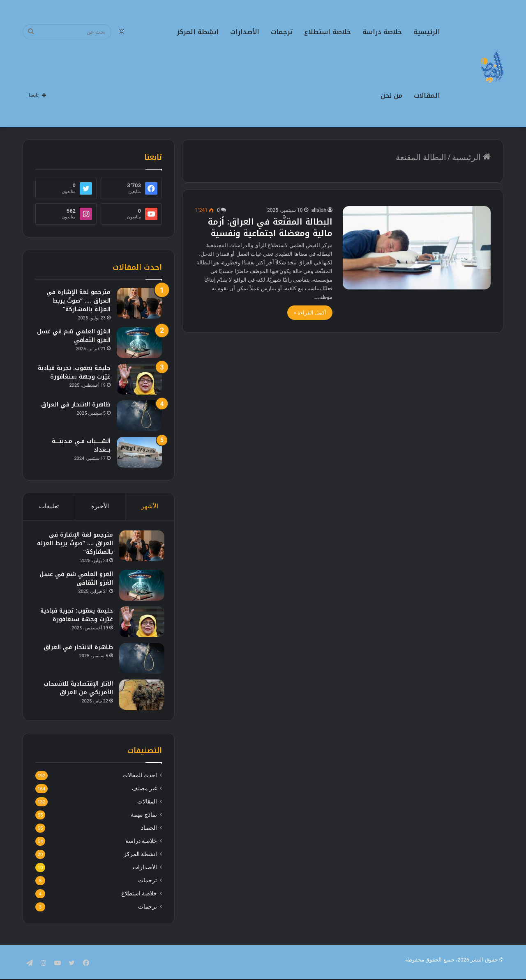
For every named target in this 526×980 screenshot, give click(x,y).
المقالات (427, 95)
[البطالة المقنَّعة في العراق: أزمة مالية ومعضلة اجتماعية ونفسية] (417, 248)
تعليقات (49, 506)
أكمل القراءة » (310, 313)
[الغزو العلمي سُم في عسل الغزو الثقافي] (139, 343)
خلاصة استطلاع (328, 32)
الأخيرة (100, 506)
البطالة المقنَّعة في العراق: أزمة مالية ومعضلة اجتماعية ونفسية (270, 227)
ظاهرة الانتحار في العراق (76, 405)
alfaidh (319, 210)
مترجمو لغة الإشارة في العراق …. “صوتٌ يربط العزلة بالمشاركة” (78, 301)
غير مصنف (144, 794)
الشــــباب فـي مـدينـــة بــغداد (81, 445)
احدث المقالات (140, 780)
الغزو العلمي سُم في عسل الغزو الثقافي (74, 336)
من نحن (391, 95)
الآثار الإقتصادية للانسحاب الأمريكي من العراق (76, 691)
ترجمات (282, 32)
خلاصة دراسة (382, 32)
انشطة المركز (198, 32)
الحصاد (149, 833)
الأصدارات (245, 32)
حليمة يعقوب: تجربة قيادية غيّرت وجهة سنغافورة (74, 372)
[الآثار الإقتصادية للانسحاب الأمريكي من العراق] (139, 697)
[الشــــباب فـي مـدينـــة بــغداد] (139, 452)
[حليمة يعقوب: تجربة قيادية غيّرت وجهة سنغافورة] (139, 379)
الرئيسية (427, 32)
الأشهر (150, 506)
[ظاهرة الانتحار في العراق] (139, 416)
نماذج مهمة (144, 820)
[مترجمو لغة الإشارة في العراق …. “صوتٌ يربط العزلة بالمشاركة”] (139, 303)
